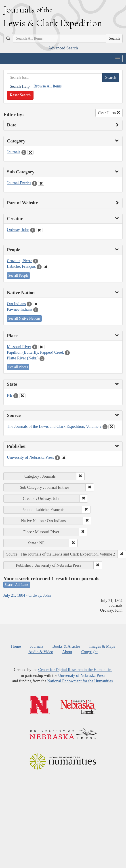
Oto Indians (16, 304)
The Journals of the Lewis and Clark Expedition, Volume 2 (54, 426)
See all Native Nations (24, 318)
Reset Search (20, 95)
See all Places (18, 367)
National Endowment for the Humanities (80, 681)
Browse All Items (48, 86)
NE (10, 395)
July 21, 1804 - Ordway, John (27, 595)
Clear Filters (109, 113)
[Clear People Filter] (46, 267)
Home (16, 646)
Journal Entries (19, 183)
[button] (80, 476)
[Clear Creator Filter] (39, 230)
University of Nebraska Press (30, 457)
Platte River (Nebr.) (23, 358)
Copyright (89, 652)
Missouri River (19, 347)
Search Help (20, 86)
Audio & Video (41, 652)
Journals (14, 152)
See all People (18, 275)
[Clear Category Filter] (30, 152)
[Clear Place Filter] (41, 347)
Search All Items (17, 585)
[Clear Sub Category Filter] (41, 183)
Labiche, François (21, 266)
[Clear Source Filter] (111, 427)
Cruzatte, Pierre (20, 261)
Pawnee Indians (20, 309)
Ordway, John (18, 230)
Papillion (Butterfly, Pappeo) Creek (35, 352)
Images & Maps (102, 646)
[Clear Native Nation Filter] (36, 304)
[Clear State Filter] (22, 396)
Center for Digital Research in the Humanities (75, 670)
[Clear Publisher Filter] (64, 458)
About (67, 652)
